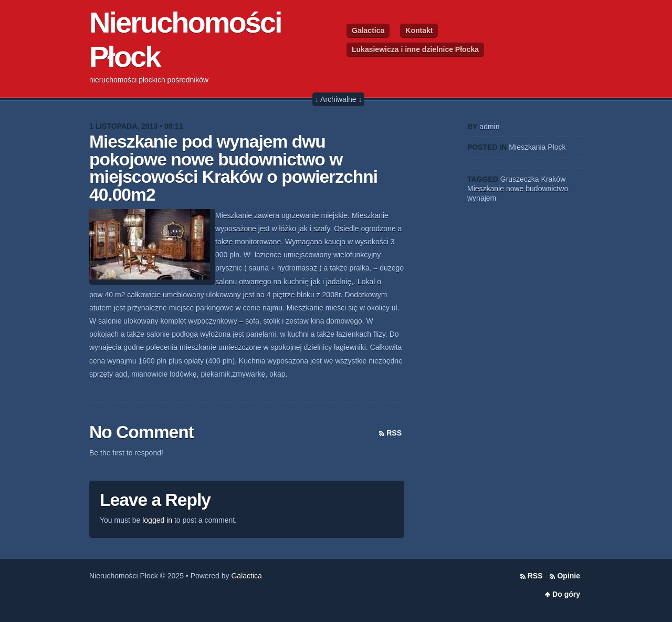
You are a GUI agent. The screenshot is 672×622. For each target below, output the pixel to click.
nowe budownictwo (537, 189)
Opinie (569, 576)
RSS (394, 433)
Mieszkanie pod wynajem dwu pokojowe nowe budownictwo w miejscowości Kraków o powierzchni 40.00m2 (233, 168)
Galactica (368, 30)
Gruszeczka (520, 179)
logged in (157, 520)
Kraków (554, 179)
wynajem (482, 198)
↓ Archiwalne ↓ (338, 99)
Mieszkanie (486, 189)
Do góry (566, 594)
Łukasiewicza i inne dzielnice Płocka (415, 49)
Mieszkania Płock (537, 147)
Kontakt (419, 30)
